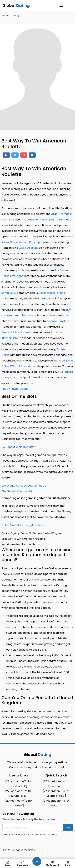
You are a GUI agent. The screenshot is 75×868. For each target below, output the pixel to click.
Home (6, 16)
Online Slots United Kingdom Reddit (24, 525)
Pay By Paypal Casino (15, 389)
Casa (7, 863)
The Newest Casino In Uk (17, 491)
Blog (16, 16)
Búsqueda (22, 863)
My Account (52, 863)
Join (68, 828)
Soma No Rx (9, 293)
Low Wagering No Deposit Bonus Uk (24, 486)
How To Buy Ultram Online (49, 220)
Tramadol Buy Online (15, 332)
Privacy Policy (50, 834)
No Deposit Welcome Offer (19, 447)
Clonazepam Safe (58, 321)
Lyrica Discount (28, 248)
